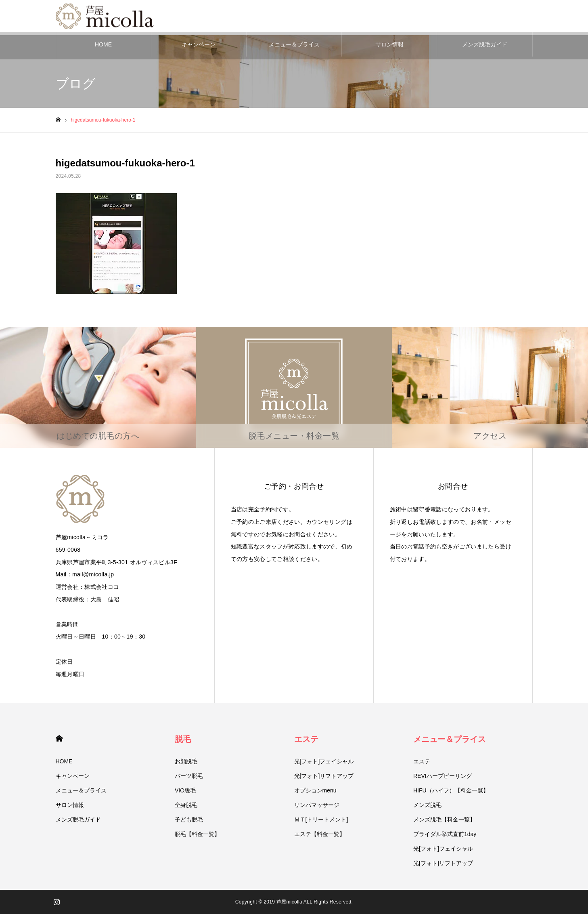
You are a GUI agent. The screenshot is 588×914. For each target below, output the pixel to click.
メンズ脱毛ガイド (485, 44)
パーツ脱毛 (189, 776)
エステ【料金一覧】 (320, 834)
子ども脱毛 (189, 819)
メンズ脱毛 (427, 805)
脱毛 (183, 739)
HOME (103, 44)
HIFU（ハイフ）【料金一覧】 (451, 790)
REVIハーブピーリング (443, 776)
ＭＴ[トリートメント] (321, 819)
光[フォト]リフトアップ (324, 776)
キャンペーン (199, 44)
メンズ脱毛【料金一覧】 (444, 819)
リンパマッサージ (317, 805)
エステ (306, 739)
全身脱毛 (186, 805)
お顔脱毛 (186, 761)
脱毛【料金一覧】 (197, 834)
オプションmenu (315, 790)
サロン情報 (389, 44)
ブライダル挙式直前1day (445, 834)
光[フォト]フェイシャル (324, 761)
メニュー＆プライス (294, 44)
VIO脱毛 (185, 790)
